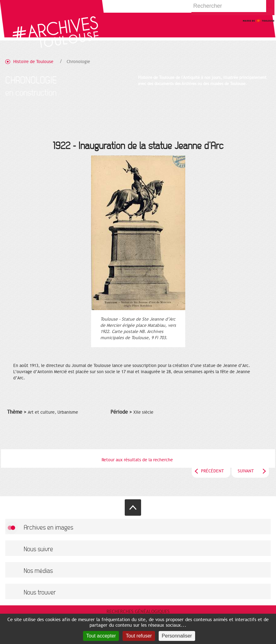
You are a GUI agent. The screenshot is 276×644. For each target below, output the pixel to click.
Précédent (212, 471)
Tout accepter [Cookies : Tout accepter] (101, 636)
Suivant (246, 471)
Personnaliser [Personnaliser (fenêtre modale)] (177, 636)
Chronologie (78, 62)
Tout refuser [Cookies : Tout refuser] (139, 636)
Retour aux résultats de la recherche (137, 460)
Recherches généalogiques (138, 612)
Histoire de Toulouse (33, 62)
